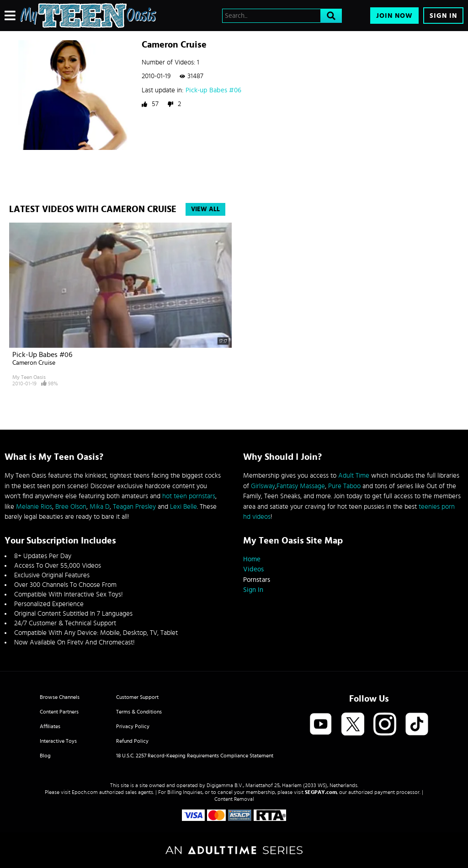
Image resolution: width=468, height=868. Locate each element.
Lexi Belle (183, 507)
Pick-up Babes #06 (213, 90)
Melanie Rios (34, 507)
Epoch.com (85, 792)
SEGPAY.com (321, 792)
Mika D (100, 507)
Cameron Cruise (34, 363)
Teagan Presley (134, 507)
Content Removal (234, 799)
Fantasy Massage (301, 486)
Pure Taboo (344, 486)
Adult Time (354, 476)
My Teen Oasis (29, 377)
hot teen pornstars (189, 496)
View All (205, 209)
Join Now (394, 16)
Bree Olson (71, 507)
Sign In (443, 16)
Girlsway (263, 486)
